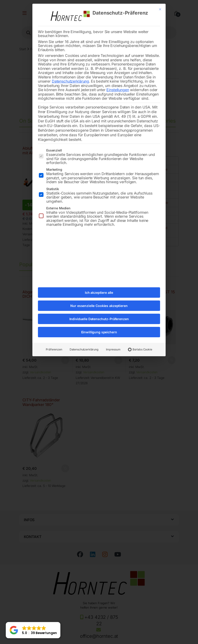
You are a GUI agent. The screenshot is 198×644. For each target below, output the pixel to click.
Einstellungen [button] (118, 87)
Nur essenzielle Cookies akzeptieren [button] (99, 303)
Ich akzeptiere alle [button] (99, 290)
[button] (33, 630)
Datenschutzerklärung (70, 78)
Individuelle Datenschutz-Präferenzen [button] (99, 316)
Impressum (113, 347)
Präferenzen (54, 347)
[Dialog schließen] (160, 6)
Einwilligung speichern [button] (99, 329)
